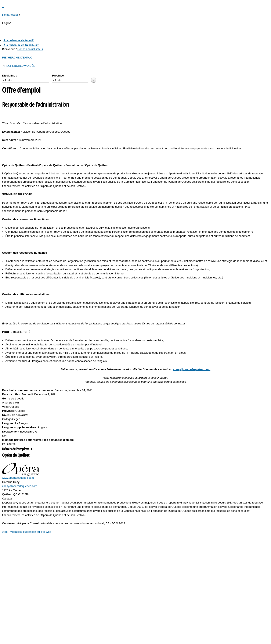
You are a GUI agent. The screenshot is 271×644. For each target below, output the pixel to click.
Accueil (14, 15)
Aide (5, 532)
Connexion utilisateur (30, 49)
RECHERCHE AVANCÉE (20, 66)
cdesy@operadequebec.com (20, 486)
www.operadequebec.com (18, 478)
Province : (59, 76)
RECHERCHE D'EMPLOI (18, 58)
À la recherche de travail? (19, 40)
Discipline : (9, 76)
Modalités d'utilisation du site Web (31, 532)
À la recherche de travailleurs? (21, 45)
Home (6, 15)
